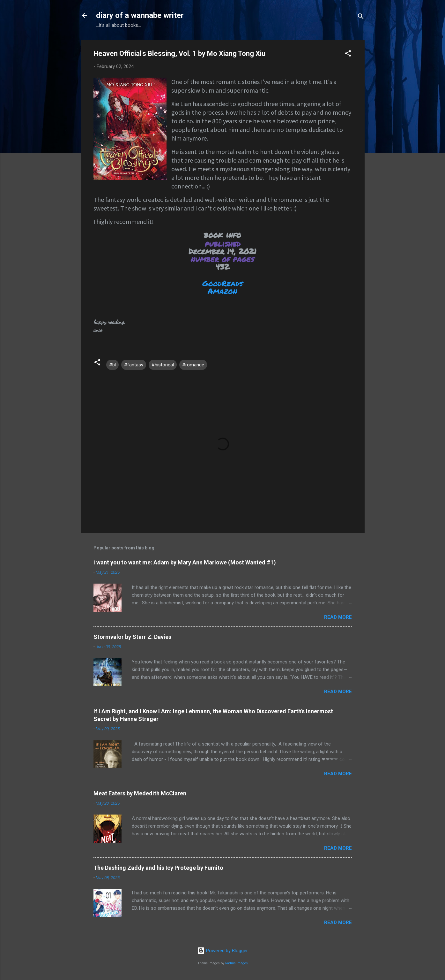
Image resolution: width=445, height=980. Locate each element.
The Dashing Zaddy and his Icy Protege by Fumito (158, 868)
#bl (112, 365)
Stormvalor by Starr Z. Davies (132, 637)
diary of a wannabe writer (140, 15)
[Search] (361, 17)
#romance (193, 365)
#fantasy (134, 365)
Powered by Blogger (222, 951)
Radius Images (237, 963)
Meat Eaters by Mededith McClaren (140, 793)
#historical (163, 365)
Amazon (222, 291)
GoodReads (222, 283)
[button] (348, 54)
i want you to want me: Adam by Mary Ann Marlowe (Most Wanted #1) (185, 562)
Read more (338, 617)
